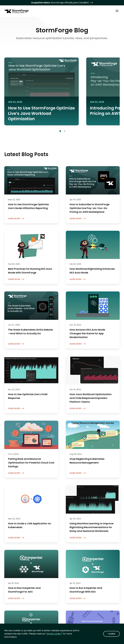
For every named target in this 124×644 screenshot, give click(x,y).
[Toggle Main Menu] (117, 11)
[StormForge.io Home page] (16, 11)
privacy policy (54, 634)
